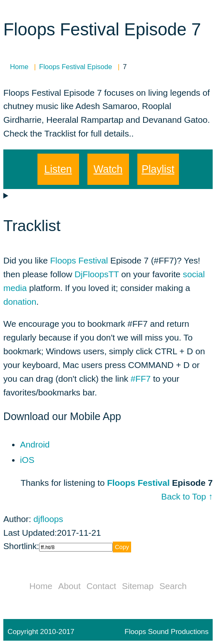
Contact (101, 586)
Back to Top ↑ (187, 496)
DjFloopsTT (97, 274)
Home (41, 586)
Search (173, 586)
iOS (27, 460)
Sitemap (138, 586)
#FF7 (141, 379)
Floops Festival (79, 260)
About (70, 586)
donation (20, 302)
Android (35, 444)
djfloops (48, 519)
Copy (122, 547)
